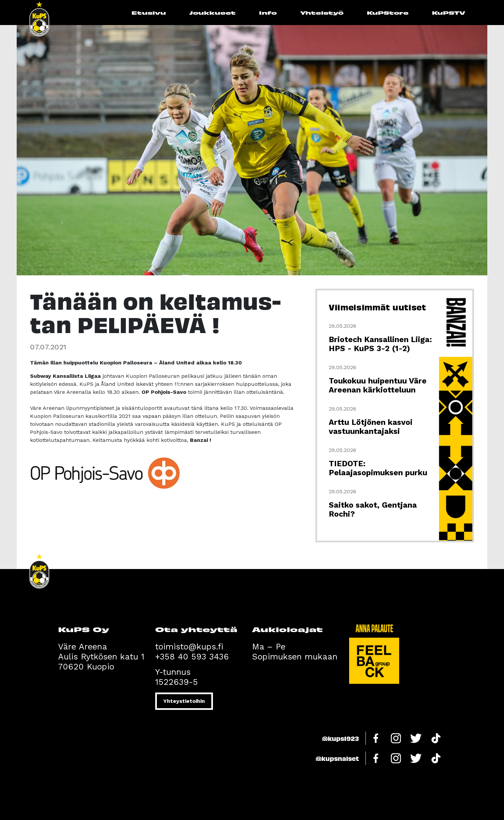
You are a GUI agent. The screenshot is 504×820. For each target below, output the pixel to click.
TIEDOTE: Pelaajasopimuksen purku (378, 468)
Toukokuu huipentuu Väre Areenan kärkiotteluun (378, 385)
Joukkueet (212, 13)
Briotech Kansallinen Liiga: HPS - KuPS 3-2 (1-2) (380, 344)
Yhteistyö (322, 13)
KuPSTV (449, 13)
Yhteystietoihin (184, 701)
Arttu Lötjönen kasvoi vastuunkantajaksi (371, 427)
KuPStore (388, 13)
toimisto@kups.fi (189, 647)
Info (268, 13)
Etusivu (149, 13)
